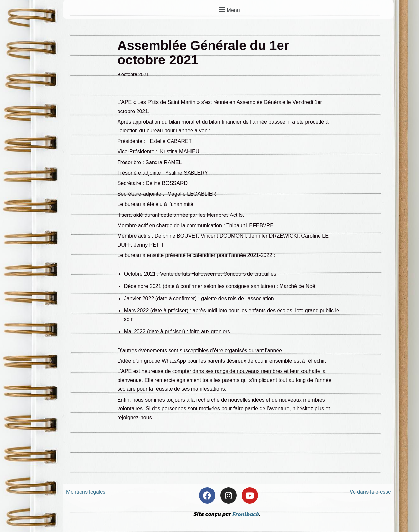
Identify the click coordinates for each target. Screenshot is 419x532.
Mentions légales (86, 492)
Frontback (246, 515)
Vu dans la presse (370, 492)
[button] (228, 9)
